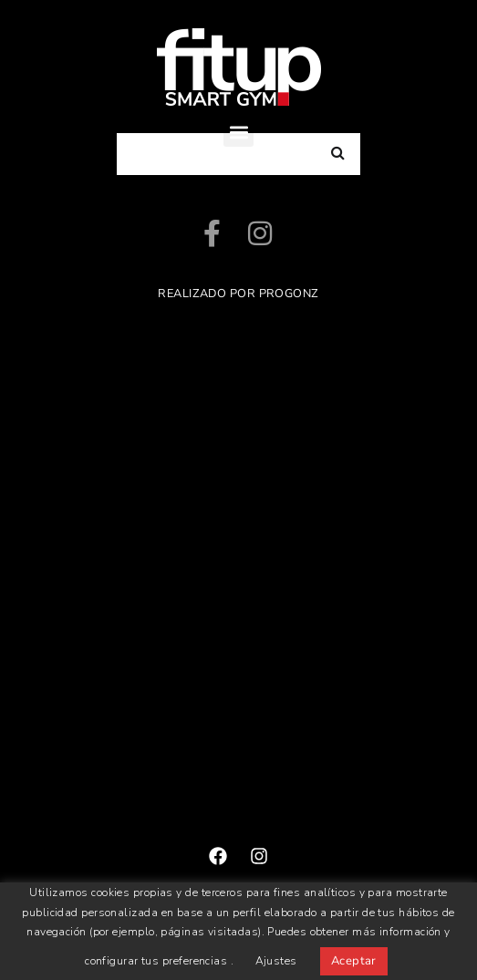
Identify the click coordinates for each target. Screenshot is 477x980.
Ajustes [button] (276, 961)
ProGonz (289, 294)
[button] (238, 132)
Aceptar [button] (354, 961)
